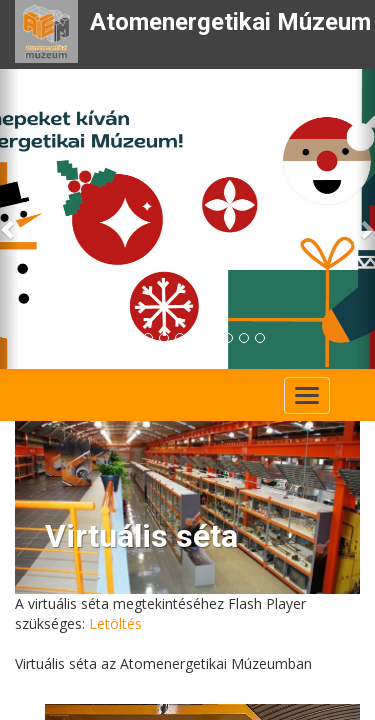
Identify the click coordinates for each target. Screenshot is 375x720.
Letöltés (115, 623)
